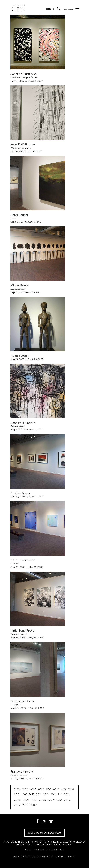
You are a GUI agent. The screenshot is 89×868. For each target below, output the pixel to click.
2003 (67, 800)
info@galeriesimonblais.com (71, 842)
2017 (17, 795)
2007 (34, 800)
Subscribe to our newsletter (45, 833)
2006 (42, 800)
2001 (25, 805)
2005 (51, 800)
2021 (48, 789)
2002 (17, 805)
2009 (18, 800)
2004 (59, 800)
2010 (67, 795)
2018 (71, 789)
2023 (33, 789)
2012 (53, 795)
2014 (39, 795)
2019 (64, 789)
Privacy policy (69, 857)
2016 (24, 795)
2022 (41, 789)
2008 (26, 800)
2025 (17, 789)
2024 (25, 789)
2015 (31, 795)
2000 (33, 805)
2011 (60, 795)
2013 (46, 795)
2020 (56, 789)
